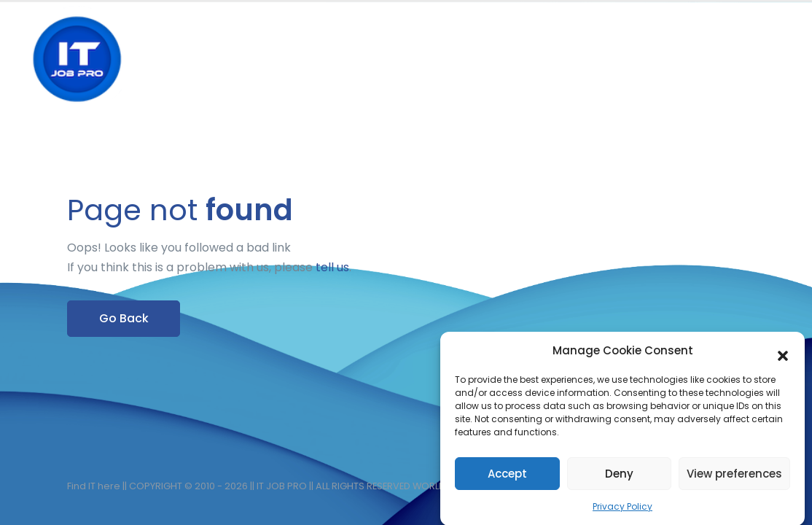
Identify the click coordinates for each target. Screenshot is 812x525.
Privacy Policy (622, 512)
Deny (619, 479)
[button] (783, 357)
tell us (332, 267)
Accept (507, 479)
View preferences (734, 479)
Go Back (124, 318)
